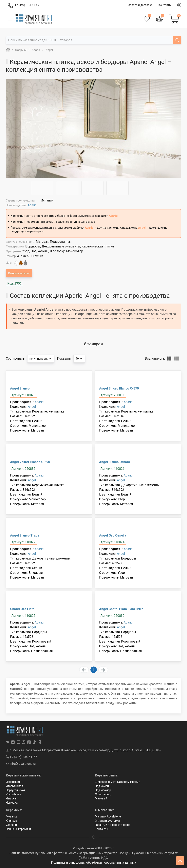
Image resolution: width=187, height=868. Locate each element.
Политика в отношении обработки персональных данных (94, 863)
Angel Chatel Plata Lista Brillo (121, 609)
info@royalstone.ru (21, 764)
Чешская (12, 798)
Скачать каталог (19, 273)
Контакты (101, 829)
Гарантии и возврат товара (113, 825)
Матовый (101, 798)
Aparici (32, 205)
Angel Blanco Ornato (115, 462)
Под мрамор (103, 790)
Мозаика (12, 816)
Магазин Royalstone (108, 816)
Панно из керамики (18, 829)
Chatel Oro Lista (22, 609)
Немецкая (13, 803)
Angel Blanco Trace (25, 535)
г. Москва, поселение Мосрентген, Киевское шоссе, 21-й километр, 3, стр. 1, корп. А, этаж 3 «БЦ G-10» (83, 750)
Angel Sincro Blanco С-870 (119, 388)
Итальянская (14, 786)
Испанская (13, 782)
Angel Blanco (20, 388)
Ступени (11, 825)
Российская (14, 794)
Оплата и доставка (107, 821)
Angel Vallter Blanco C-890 (30, 462)
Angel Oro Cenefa (113, 535)
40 (79, 359)
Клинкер (11, 821)
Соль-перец (103, 794)
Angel (142, 228)
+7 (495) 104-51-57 (21, 757)
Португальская (16, 790)
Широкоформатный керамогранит (117, 782)
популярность (41, 359)
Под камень (103, 786)
